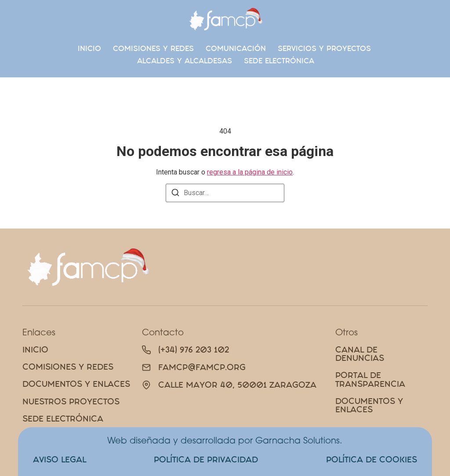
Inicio (89, 48)
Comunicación (236, 48)
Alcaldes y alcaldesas (185, 61)
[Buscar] (175, 194)
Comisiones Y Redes (153, 48)
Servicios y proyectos (324, 48)
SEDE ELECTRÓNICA (279, 61)
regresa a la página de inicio (250, 172)
